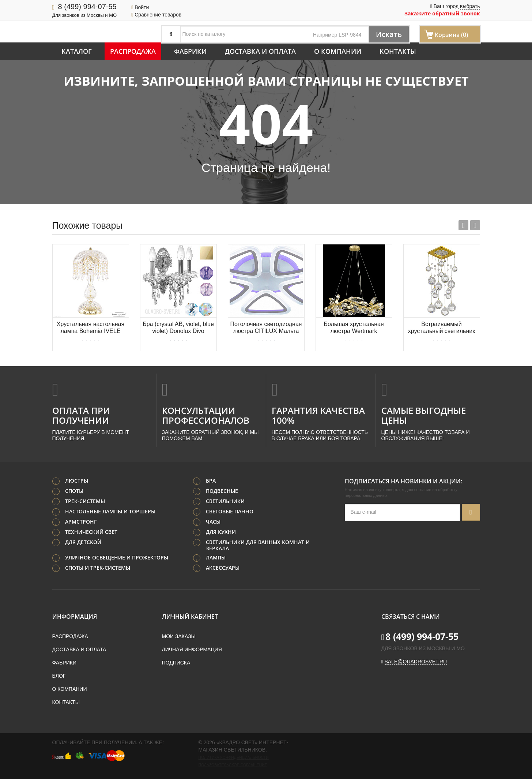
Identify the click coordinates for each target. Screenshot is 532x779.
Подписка (176, 663)
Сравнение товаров (156, 15)
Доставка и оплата (260, 51)
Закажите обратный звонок (442, 13)
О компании (338, 51)
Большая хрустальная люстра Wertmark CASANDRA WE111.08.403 (354, 328)
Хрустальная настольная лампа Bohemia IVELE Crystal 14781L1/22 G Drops (90, 328)
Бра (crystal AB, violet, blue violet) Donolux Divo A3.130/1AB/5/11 (178, 328)
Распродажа (133, 51)
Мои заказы (179, 636)
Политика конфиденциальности (234, 757)
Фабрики (190, 51)
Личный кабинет (190, 617)
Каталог (77, 51)
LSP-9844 (350, 35)
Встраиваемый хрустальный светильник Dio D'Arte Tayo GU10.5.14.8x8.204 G (442, 328)
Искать (388, 34)
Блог (59, 676)
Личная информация (192, 649)
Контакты (398, 51)
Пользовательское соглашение (233, 765)
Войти (140, 7)
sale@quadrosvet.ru (416, 662)
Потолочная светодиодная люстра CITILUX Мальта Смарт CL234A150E (266, 328)
